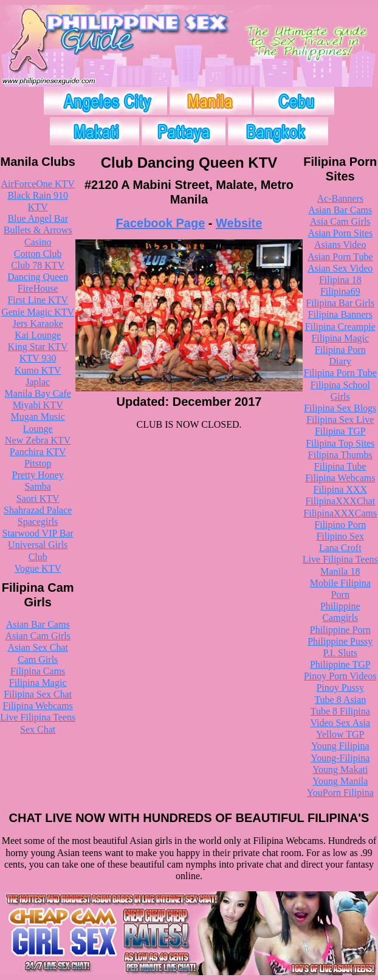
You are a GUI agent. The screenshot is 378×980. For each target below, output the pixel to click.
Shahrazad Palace (38, 510)
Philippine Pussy (340, 641)
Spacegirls (38, 522)
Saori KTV (38, 499)
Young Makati (340, 769)
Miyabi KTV (38, 405)
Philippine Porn (340, 630)
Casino (38, 242)
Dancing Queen (38, 277)
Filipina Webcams (38, 706)
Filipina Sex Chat (38, 694)
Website (239, 223)
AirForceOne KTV (38, 184)
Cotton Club (38, 254)
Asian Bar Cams (38, 624)
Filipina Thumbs (340, 455)
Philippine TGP (340, 664)
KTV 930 (38, 358)
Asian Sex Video (340, 268)
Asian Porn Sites (340, 233)
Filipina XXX (340, 489)
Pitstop (38, 463)
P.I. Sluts (340, 653)
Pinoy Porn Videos (340, 676)
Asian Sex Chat (38, 647)
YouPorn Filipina (340, 793)
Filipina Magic (38, 683)
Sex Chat (38, 729)
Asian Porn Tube (340, 257)
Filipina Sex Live (340, 420)
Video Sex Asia (340, 723)
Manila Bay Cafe (38, 393)
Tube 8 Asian (340, 700)
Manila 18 (340, 571)
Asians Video (340, 245)
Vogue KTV (37, 568)
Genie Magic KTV (38, 312)
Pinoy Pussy (340, 687)
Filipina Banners (340, 314)
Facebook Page (161, 223)
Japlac (38, 382)
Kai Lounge (38, 335)
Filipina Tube (340, 466)
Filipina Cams (38, 671)
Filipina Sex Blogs (340, 408)
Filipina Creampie (340, 327)
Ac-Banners (340, 198)
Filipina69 (340, 291)
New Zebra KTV (38, 440)
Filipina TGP (340, 431)
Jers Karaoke (38, 324)
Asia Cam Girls (340, 221)
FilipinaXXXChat (340, 501)
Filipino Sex (340, 536)
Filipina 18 (340, 280)
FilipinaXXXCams (340, 513)
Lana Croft (340, 548)
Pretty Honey (38, 475)
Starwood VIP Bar (38, 533)
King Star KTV (38, 347)
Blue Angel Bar (38, 218)
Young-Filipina (340, 758)
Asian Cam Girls (38, 636)
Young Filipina (340, 746)
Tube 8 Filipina (340, 711)
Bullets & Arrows (38, 230)
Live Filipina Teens (38, 717)
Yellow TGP (340, 734)
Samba (38, 486)
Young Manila (340, 781)
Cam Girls (38, 660)
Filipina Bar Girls (340, 303)
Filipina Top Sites (340, 443)
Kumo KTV (38, 370)
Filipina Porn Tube (340, 373)
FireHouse (38, 288)
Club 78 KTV (38, 265)
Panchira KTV (38, 452)
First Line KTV (38, 300)
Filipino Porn (340, 525)
